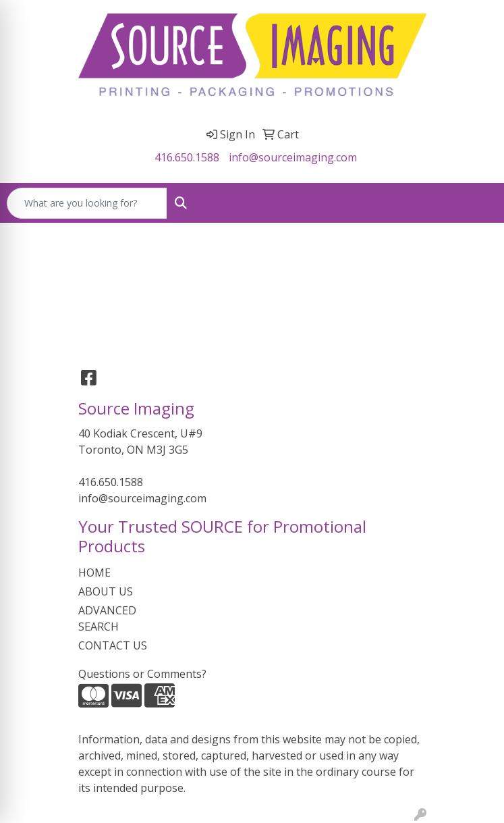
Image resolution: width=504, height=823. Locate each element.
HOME (94, 573)
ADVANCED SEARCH (107, 618)
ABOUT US (106, 591)
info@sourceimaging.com (293, 157)
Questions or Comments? (142, 674)
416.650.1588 (187, 157)
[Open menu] (477, 203)
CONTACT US (113, 645)
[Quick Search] (87, 203)
